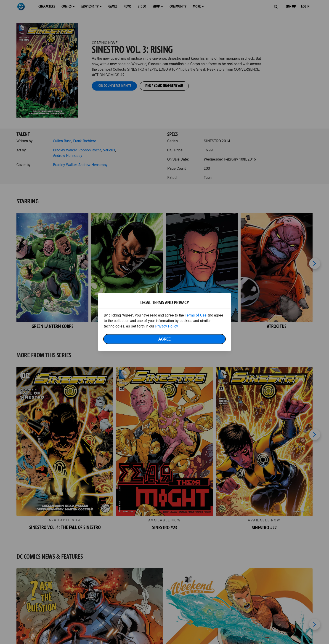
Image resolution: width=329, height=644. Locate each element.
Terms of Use (196, 315)
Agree (164, 339)
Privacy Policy (166, 326)
